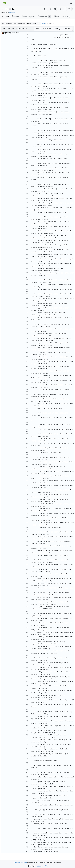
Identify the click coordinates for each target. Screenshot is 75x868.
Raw (37, 29)
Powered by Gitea (20, 863)
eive (7, 9)
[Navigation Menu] (71, 3)
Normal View (47, 29)
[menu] (31, 866)
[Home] (4, 3)
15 (55, 9)
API (46, 866)
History (58, 29)
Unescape (67, 29)
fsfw (12, 9)
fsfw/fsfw (12, 13)
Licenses (40, 866)
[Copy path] (54, 23)
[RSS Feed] (45, 9)
